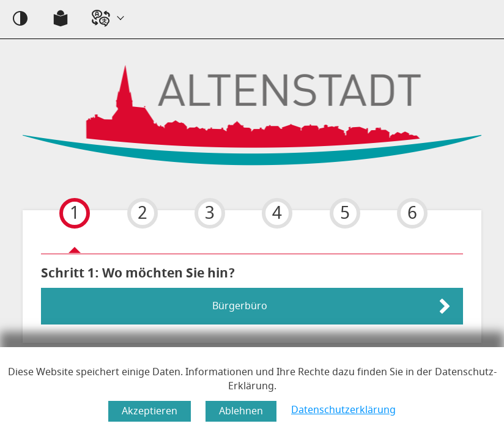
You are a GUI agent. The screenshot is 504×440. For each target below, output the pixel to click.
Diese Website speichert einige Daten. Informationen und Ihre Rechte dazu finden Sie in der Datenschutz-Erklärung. (252, 380)
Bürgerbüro (240, 306)
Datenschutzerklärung (343, 410)
